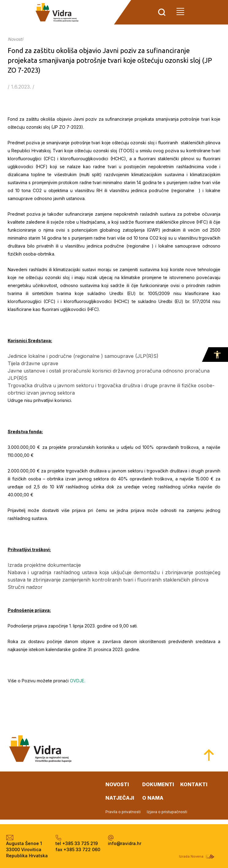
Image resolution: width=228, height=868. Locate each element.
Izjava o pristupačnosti (167, 812)
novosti (117, 784)
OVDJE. (78, 681)
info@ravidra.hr (125, 843)
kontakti (194, 784)
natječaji (120, 798)
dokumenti (158, 784)
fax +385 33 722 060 (78, 849)
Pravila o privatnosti (123, 812)
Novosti (15, 39)
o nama (153, 798)
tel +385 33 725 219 (77, 843)
